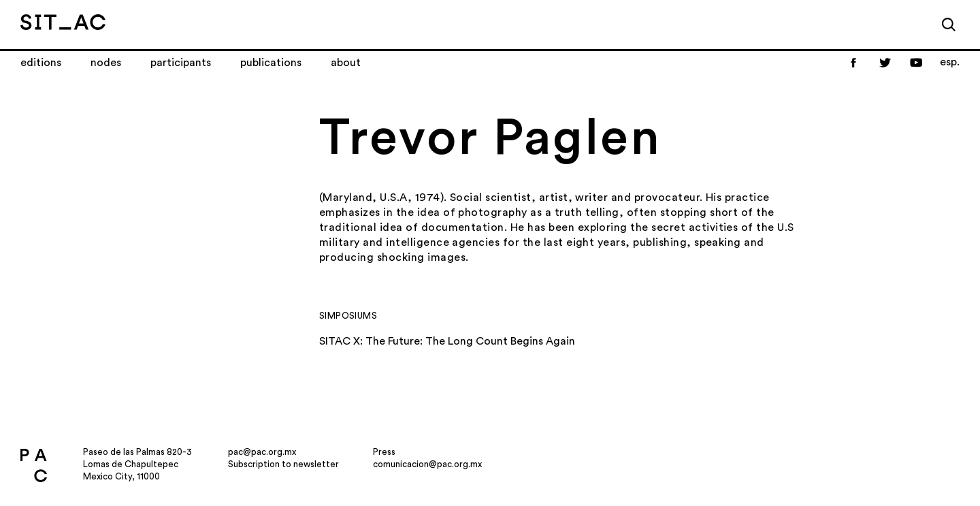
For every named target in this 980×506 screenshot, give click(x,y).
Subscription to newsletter (283, 464)
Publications (271, 63)
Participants (181, 63)
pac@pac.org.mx (262, 452)
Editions (41, 63)
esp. (950, 62)
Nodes (106, 63)
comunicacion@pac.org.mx (427, 464)
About (346, 63)
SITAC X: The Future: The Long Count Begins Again (447, 341)
